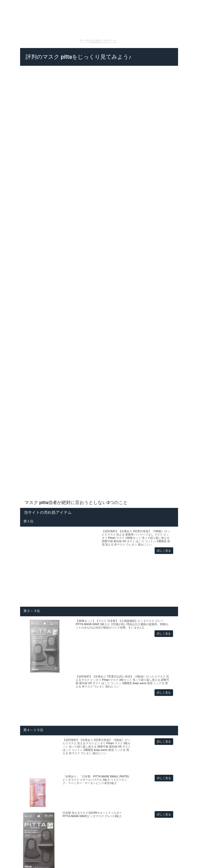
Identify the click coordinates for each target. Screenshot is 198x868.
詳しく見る (164, 551)
